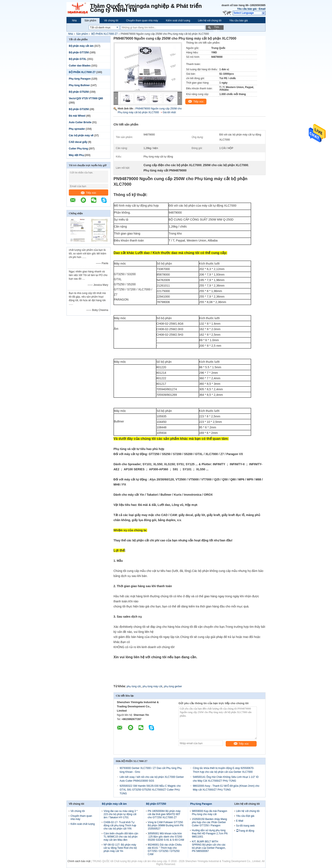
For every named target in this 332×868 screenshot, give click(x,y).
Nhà (74, 21)
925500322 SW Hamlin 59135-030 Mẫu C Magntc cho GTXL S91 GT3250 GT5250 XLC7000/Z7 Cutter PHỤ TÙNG (150, 790)
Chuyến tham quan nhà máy (142, 21)
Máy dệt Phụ (76, 155)
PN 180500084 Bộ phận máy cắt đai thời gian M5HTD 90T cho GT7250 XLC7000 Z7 (164, 814)
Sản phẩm (90, 21)
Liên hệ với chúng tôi (210, 21)
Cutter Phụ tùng (78, 149)
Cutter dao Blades (80, 66)
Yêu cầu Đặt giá (245, 816)
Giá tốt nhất (169, 112)
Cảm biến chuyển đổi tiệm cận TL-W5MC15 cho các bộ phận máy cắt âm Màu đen (121, 837)
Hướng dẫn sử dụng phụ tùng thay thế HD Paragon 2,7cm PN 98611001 (210, 834)
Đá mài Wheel (77, 116)
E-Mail (240, 821)
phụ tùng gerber (173, 686)
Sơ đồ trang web (245, 826)
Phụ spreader (77, 129)
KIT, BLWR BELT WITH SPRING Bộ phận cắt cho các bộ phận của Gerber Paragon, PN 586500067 (209, 846)
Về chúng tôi (111, 21)
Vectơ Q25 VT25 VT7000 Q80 (86, 98)
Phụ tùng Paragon (80, 79)
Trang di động (245, 831)
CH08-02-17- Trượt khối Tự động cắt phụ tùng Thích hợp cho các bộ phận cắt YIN (120, 825)
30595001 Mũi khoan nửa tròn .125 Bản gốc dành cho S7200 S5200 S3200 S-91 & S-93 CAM (166, 837)
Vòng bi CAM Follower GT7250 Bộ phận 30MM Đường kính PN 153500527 (166, 825)
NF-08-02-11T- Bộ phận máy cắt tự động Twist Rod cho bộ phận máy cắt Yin (120, 848)
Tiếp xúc (89, 193)
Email (262, 9)
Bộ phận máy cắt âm (81, 46)
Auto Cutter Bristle (80, 122)
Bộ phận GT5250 (79, 92)
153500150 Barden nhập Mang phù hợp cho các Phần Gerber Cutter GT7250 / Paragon (209, 822)
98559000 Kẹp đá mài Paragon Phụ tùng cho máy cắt (209, 813)
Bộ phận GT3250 (79, 109)
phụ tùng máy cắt (152, 686)
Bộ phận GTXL (78, 59)
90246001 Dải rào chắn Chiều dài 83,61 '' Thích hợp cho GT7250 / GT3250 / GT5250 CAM (165, 849)
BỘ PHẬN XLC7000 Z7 (104, 34)
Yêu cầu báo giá (247, 9)
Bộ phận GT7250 (79, 52)
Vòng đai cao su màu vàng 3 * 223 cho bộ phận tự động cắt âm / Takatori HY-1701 (120, 814)
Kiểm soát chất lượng (178, 21)
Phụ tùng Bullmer (79, 85)
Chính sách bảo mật (79, 861)
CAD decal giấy (78, 142)
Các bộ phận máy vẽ (81, 135)
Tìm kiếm (216, 28)
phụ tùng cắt (134, 686)
